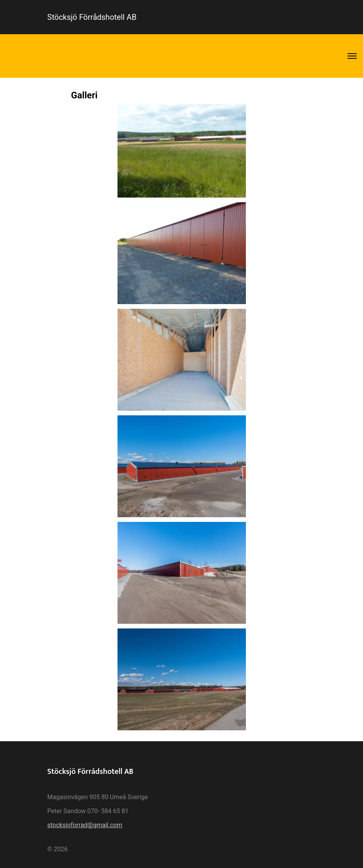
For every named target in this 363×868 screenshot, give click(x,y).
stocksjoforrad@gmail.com (85, 825)
